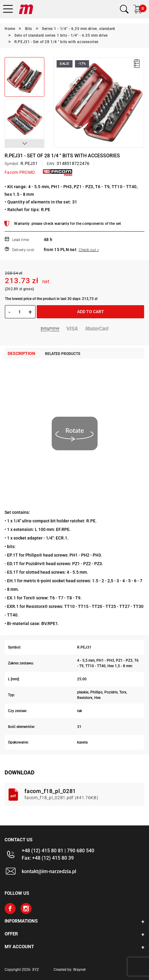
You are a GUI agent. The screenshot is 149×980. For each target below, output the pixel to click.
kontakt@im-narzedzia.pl (49, 871)
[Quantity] (19, 312)
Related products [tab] (63, 354)
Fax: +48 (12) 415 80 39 (48, 858)
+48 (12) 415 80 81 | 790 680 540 (58, 851)
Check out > (89, 250)
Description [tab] (21, 353)
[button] (24, 144)
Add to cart (91, 312)
